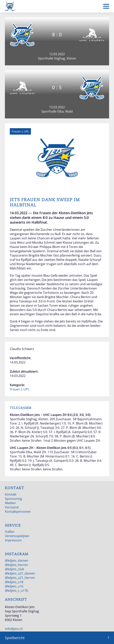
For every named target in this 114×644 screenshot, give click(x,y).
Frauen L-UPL (20, 389)
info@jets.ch (14, 629)
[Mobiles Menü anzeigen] (106, 6)
